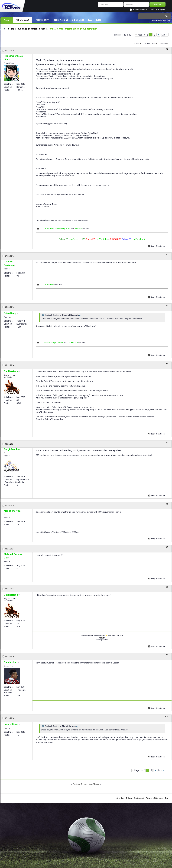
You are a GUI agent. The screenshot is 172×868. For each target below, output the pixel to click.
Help (153, 10)
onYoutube (102, 239)
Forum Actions (60, 20)
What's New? (23, 20)
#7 (167, 547)
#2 (167, 255)
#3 (167, 306)
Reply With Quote (157, 246)
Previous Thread (80, 784)
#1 (167, 49)
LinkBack (136, 44)
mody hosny (60, 229)
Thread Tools (150, 44)
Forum (7, 20)
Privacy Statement (135, 798)
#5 (167, 442)
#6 (167, 504)
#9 (167, 655)
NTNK (68, 229)
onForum (75, 239)
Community (42, 20)
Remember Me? (140, 10)
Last (165, 35)
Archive (120, 798)
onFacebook (139, 239)
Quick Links (78, 20)
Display (163, 44)
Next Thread (94, 784)
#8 (167, 587)
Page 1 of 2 (143, 35)
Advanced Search (161, 21)
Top (167, 798)
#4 (167, 364)
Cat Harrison (49, 229)
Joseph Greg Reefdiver (54, 343)
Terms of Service (154, 798)
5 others (78, 229)
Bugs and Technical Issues (31, 29)
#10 (167, 717)
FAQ (90, 20)
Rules (98, 20)
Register (162, 10)
